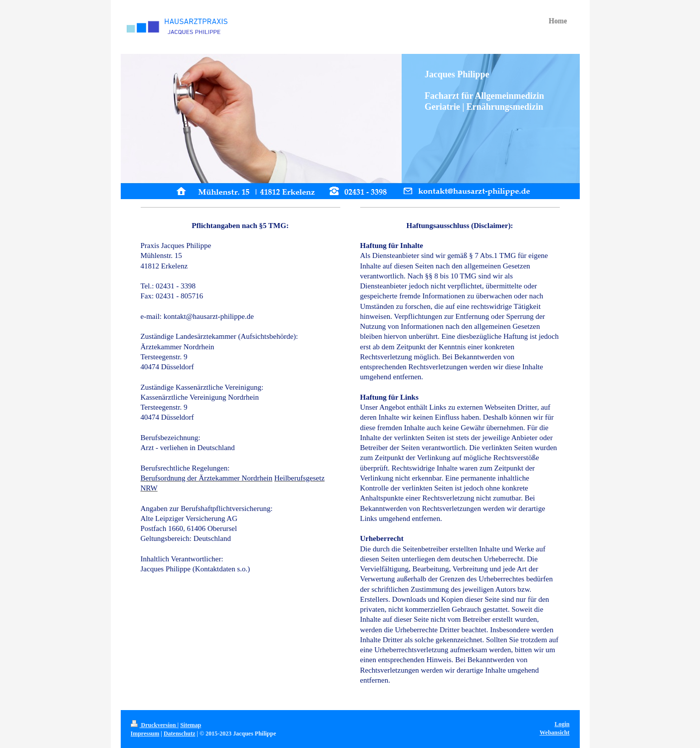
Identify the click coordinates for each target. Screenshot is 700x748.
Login (562, 724)
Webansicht (554, 733)
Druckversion (154, 725)
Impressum (145, 734)
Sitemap (191, 725)
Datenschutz (179, 734)
